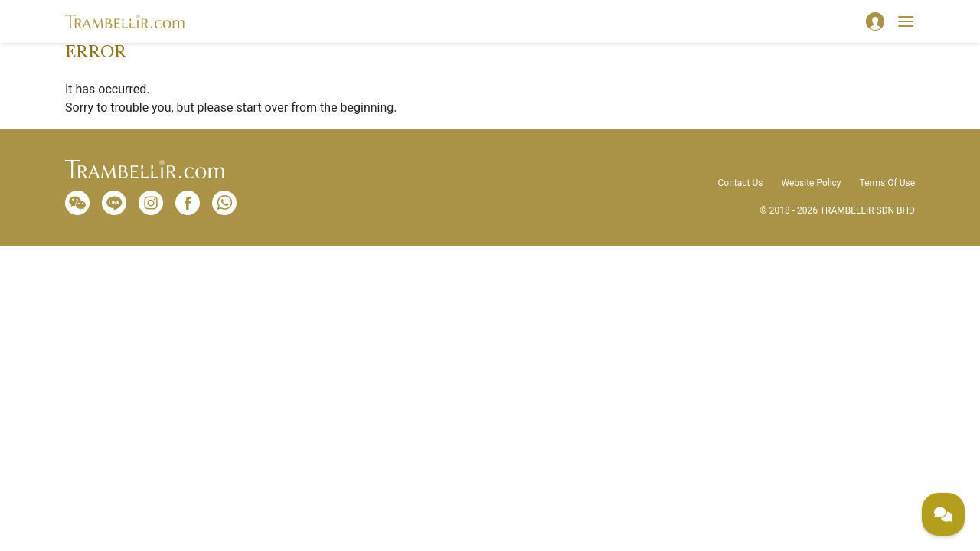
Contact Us (741, 183)
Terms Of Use (887, 183)
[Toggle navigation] (906, 21)
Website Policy (811, 183)
